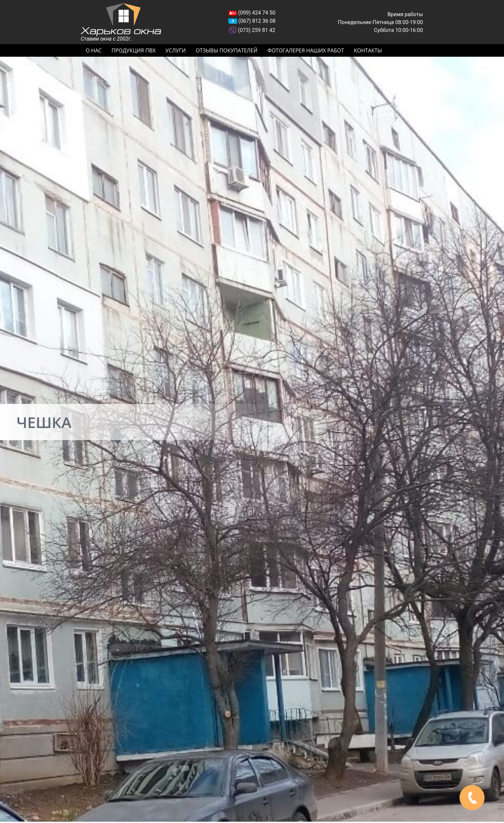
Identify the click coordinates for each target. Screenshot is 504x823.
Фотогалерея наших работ (306, 50)
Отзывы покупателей (227, 50)
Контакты (368, 50)
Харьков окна (121, 20)
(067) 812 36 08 (257, 21)
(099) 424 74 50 (257, 13)
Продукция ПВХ (134, 50)
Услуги (176, 50)
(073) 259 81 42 (257, 30)
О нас (94, 50)
